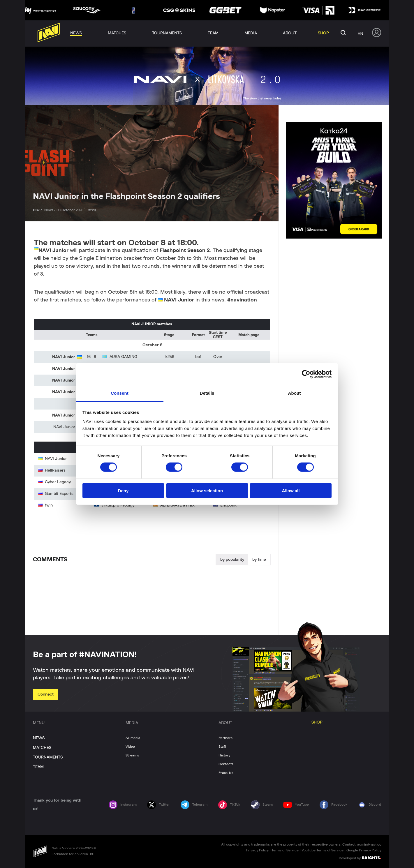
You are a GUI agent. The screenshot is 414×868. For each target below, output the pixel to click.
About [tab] (295, 393)
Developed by (360, 858)
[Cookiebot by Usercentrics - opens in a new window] (306, 374)
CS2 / (38, 210)
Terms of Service (285, 850)
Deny (123, 491)
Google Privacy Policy (364, 850)
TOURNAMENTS (48, 757)
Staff (222, 747)
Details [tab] (207, 393)
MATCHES (42, 748)
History (224, 755)
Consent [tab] (120, 393)
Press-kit (226, 773)
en (360, 33)
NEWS (39, 738)
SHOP (317, 722)
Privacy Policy (257, 850)
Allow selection (207, 491)
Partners (226, 738)
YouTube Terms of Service (323, 850)
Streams (132, 755)
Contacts (226, 764)
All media (133, 738)
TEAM (38, 767)
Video (130, 747)
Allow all (291, 491)
